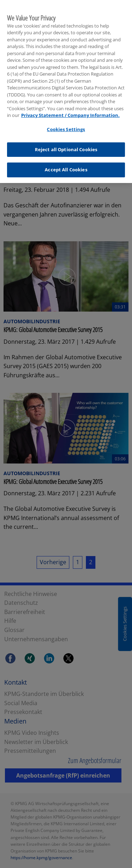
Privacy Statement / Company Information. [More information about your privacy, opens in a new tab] (70, 111)
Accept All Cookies (66, 165)
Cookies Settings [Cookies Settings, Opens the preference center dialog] (66, 125)
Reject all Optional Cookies (66, 145)
